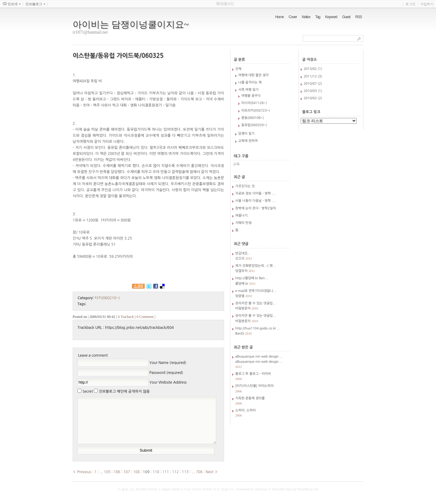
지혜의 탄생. (244, 223)
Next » (212, 481)
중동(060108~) (253, 118)
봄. (237, 230)
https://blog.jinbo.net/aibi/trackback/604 (139, 328)
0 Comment (145, 317)
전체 (238, 69)
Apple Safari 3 (172, 498)
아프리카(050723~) (256, 111)
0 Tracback (126, 317)
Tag (318, 17)
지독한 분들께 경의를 (250, 398)
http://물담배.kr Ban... (251, 278)
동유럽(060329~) (254, 125)
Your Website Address (168, 382)
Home (279, 17)
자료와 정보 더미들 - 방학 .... (256, 193)
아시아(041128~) (254, 103)
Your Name (168, 363)
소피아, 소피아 (245, 410)
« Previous (82, 481)
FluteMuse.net (308, 498)
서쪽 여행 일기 (248, 90)
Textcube (278, 498)
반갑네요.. (242, 253)
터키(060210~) (107, 298)
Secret (88, 391)
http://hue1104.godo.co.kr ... (258, 328)
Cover (293, 17)
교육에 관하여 (248, 141)
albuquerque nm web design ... (259, 357)
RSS (358, 17)
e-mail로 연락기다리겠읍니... (256, 291)
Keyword (331, 17)
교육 (236, 164)
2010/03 (311, 91)
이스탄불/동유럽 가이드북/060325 (118, 56)
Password (166, 372)
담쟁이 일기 (246, 134)
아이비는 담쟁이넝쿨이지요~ (131, 24)
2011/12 (311, 76)
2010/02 (311, 98)
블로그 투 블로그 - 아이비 (253, 374)
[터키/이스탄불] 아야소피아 (254, 386)
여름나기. (242, 216)
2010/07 (311, 84)
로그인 (410, 4)
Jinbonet (261, 498)
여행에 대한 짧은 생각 (253, 75)
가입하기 (427, 4)
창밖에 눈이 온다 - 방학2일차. (256, 208)
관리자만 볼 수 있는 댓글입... (256, 303)
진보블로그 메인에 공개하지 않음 (124, 391)
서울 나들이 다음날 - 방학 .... (256, 201)
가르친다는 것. (245, 186)
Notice (306, 17)
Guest (346, 17)
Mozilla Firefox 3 (148, 498)
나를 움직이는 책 (250, 82)
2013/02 (311, 69)
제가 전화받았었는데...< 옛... (255, 266)
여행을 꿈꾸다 (251, 96)
